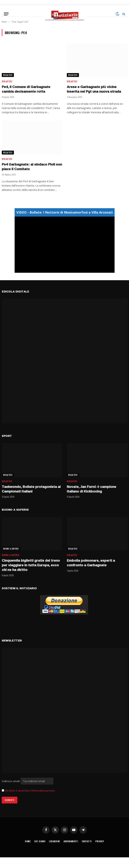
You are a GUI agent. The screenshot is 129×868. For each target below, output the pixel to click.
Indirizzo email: (28, 781)
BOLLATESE (8, 75)
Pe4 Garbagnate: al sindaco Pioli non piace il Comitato (32, 167)
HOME (28, 841)
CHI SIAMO (40, 841)
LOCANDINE (55, 841)
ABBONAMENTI (71, 841)
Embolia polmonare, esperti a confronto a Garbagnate (91, 563)
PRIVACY (100, 841)
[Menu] (6, 14)
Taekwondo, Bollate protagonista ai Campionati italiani (31, 489)
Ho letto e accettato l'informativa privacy (30, 790)
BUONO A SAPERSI (11, 549)
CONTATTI (87, 841)
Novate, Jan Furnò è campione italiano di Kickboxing (91, 489)
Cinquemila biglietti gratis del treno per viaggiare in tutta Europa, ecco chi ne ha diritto (31, 565)
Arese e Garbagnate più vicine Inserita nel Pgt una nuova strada (94, 89)
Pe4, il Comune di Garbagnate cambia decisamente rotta (26, 89)
